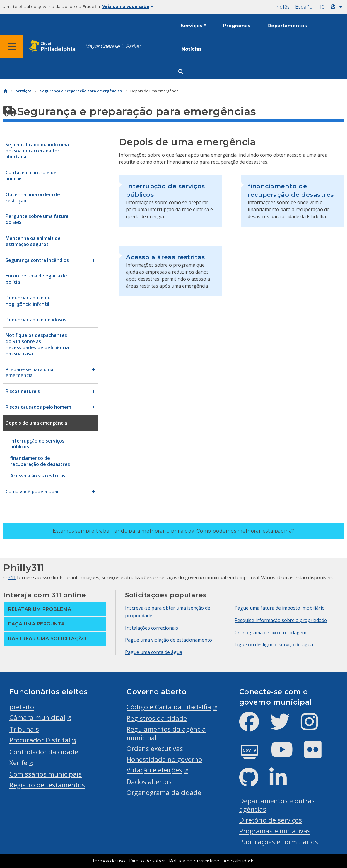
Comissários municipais (46, 774)
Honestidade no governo (164, 759)
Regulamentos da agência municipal (166, 733)
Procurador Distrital (40, 740)
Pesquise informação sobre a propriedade (281, 620)
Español (305, 7)
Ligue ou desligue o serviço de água (274, 645)
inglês (282, 7)
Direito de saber (147, 861)
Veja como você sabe (128, 6)
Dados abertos (149, 782)
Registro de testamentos (47, 785)
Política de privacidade (194, 861)
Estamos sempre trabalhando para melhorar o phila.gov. (173, 531)
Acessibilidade (239, 861)
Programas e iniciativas (275, 831)
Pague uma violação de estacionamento (169, 640)
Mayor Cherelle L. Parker (113, 46)
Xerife (18, 763)
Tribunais (24, 729)
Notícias (192, 49)
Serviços (192, 26)
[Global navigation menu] (12, 47)
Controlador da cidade (44, 752)
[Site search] (181, 72)
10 (322, 7)
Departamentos (287, 26)
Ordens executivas (155, 749)
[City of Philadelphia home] (54, 46)
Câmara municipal (37, 717)
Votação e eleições (154, 770)
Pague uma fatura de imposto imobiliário (280, 608)
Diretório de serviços (271, 820)
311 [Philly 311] (12, 577)
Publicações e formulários (279, 842)
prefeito (22, 707)
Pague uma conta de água (154, 652)
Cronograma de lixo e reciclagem (270, 633)
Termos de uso (109, 861)
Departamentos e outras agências (277, 805)
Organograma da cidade (164, 792)
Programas (237, 26)
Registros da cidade (157, 718)
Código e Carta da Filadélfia (169, 707)
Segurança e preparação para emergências (81, 91)
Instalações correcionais (152, 628)
